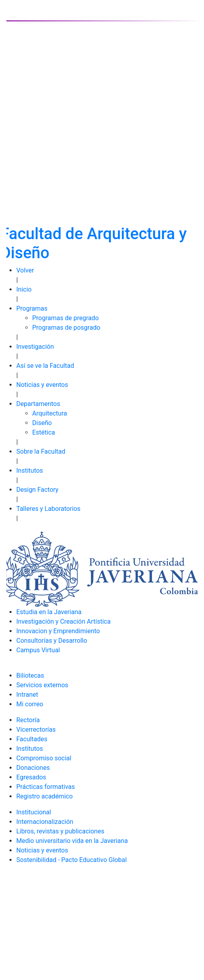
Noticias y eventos (42, 385)
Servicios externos (42, 685)
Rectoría (28, 720)
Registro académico (45, 796)
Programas (32, 308)
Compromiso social (44, 758)
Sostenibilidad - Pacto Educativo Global (72, 860)
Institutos (30, 471)
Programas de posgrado (66, 328)
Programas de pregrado (65, 318)
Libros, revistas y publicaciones (60, 831)
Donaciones (33, 768)
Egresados (31, 777)
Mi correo (30, 704)
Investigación (35, 347)
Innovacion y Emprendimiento (58, 631)
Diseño (42, 423)
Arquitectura (50, 413)
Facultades (32, 739)
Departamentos (38, 404)
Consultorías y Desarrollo (52, 641)
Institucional (34, 812)
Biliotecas (30, 676)
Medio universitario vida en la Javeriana (72, 841)
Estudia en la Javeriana (49, 612)
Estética (44, 432)
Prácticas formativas (46, 787)
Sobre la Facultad (41, 451)
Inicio (24, 289)
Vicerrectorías (36, 730)
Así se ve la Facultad (45, 366)
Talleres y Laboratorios (48, 509)
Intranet (27, 695)
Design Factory (37, 490)
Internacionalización (45, 822)
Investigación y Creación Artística (63, 621)
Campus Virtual (38, 650)
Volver (25, 270)
